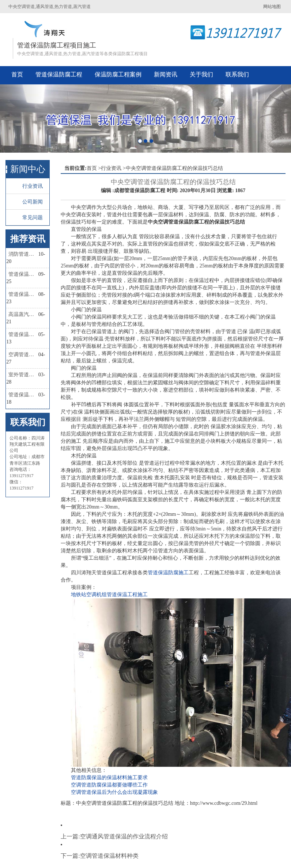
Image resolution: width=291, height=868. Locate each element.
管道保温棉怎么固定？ (23, 274)
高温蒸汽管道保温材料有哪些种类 (23, 314)
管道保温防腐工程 (59, 74)
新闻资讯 (166, 74)
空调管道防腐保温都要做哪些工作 (109, 785)
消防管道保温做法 (23, 254)
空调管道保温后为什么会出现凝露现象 (114, 792)
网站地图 (272, 7)
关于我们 (201, 74)
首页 (17, 74)
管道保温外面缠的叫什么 (23, 334)
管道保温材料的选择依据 (23, 395)
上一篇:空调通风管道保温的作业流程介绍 (114, 836)
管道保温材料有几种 (23, 294)
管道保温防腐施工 (168, 573)
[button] (22, 119)
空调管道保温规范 (23, 355)
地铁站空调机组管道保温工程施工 (109, 595)
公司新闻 (33, 202)
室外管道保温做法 (23, 375)
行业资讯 (33, 186)
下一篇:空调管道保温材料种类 (99, 856)
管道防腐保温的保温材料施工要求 (109, 778)
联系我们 (237, 74)
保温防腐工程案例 (118, 74)
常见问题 (33, 218)
